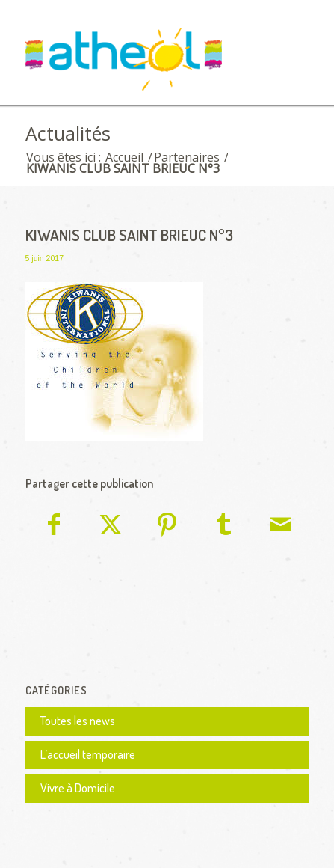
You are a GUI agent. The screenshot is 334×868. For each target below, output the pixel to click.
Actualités (68, 133)
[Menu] (288, 50)
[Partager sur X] (111, 527)
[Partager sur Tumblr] (224, 527)
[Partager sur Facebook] (55, 527)
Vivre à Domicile (78, 788)
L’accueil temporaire (88, 754)
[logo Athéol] (139, 62)
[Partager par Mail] (281, 527)
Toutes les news (78, 721)
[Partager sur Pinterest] (168, 527)
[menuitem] (288, 50)
